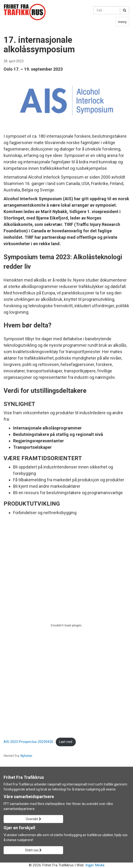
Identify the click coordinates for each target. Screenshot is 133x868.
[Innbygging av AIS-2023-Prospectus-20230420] (66, 625)
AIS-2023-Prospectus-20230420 (28, 742)
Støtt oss (33, 850)
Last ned (66, 742)
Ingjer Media (95, 865)
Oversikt (33, 819)
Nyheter (26, 756)
